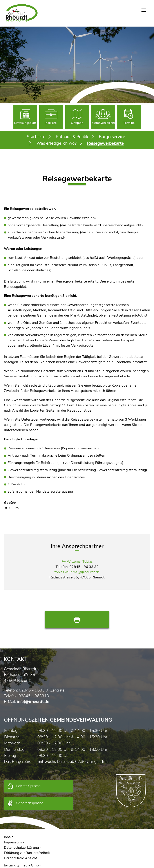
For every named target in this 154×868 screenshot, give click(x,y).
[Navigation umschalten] (144, 10)
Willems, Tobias (80, 562)
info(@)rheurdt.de (33, 702)
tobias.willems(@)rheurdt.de (77, 572)
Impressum (13, 842)
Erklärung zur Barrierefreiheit (27, 853)
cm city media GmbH (25, 865)
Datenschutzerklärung (21, 848)
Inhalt (8, 837)
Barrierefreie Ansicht (21, 858)
